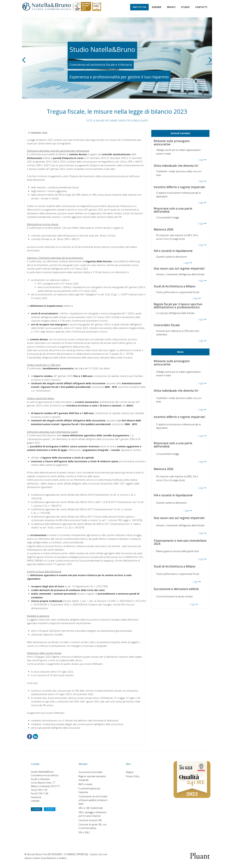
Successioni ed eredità (90, 772)
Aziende (157, 7)
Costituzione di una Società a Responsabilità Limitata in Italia (93, 800)
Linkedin (35, 801)
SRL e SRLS (84, 832)
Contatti (201, 7)
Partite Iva (139, 7)
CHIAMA (37, 809)
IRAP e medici (85, 784)
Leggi (201, 160)
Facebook (36, 797)
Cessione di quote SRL (90, 820)
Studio (185, 7)
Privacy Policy (133, 776)
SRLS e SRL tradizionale (91, 808)
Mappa (130, 772)
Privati (171, 7)
